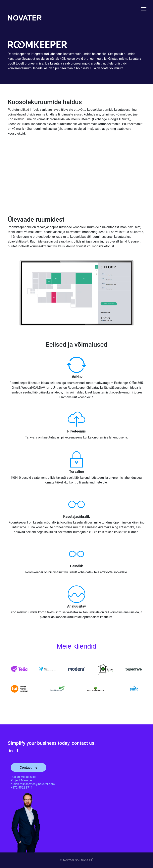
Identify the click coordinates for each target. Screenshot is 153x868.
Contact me (28, 767)
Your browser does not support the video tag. (76, 174)
